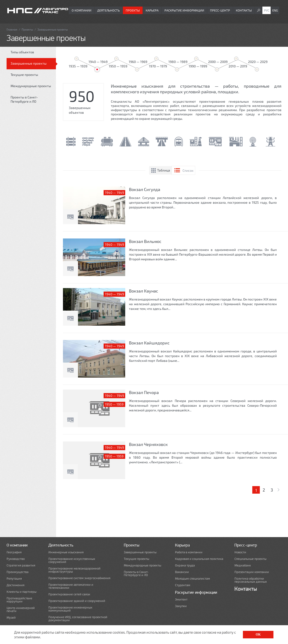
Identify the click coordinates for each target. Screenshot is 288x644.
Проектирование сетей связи (69, 594)
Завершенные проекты (29, 63)
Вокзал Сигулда (145, 189)
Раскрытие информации (184, 10)
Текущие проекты (24, 75)
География (14, 552)
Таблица (164, 170)
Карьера (152, 10)
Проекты (133, 10)
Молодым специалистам (193, 579)
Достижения (16, 585)
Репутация (14, 579)
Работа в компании (189, 552)
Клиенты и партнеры (21, 592)
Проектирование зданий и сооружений (77, 601)
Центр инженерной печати (21, 609)
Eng (275, 10)
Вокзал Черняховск (148, 444)
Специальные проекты (250, 559)
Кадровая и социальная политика (199, 559)
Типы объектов (22, 52)
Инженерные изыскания (66, 552)
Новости (240, 552)
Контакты (244, 10)
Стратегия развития (21, 565)
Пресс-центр (220, 10)
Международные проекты (31, 86)
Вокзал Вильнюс (145, 241)
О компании (82, 10)
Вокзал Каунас (144, 291)
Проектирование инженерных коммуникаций (70, 609)
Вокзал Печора (144, 392)
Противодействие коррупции (19, 600)
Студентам (183, 585)
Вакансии (182, 572)
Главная (12, 29)
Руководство (16, 559)
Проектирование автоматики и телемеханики (71, 586)
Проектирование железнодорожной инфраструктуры (74, 570)
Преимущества (18, 572)
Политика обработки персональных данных (251, 580)
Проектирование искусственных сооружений (72, 560)
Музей (11, 618)
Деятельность (109, 10)
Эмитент (181, 599)
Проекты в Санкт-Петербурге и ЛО (24, 99)
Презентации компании (252, 572)
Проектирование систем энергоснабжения (79, 578)
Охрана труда (185, 565)
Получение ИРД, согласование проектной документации (78, 619)
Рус (267, 10)
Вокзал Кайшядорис (149, 343)
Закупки (181, 606)
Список (188, 170)
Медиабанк (243, 565)
